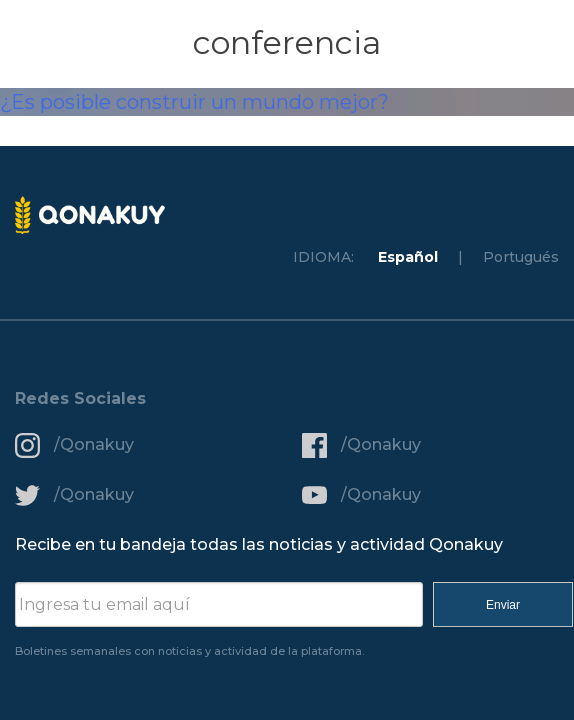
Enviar (503, 605)
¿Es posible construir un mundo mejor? (194, 102)
